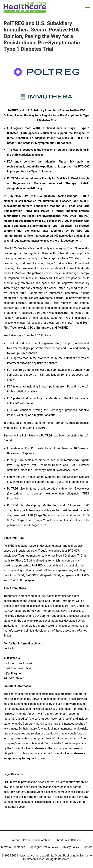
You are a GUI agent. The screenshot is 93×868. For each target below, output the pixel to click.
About (16, 840)
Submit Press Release (67, 840)
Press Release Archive (37, 840)
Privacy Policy (70, 847)
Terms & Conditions (13, 847)
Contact (87, 847)
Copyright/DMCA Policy (43, 847)
